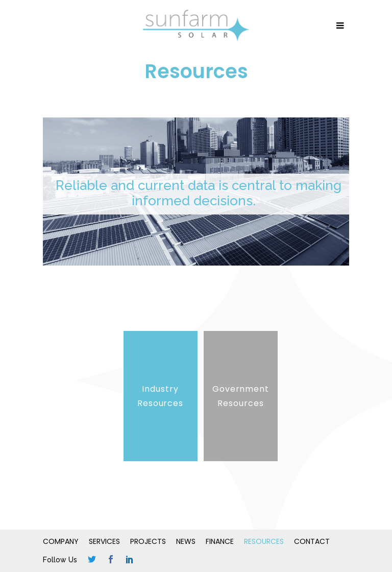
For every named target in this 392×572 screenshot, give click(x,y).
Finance (220, 541)
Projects (148, 541)
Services (104, 541)
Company (61, 541)
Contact (312, 541)
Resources (264, 541)
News (186, 541)
